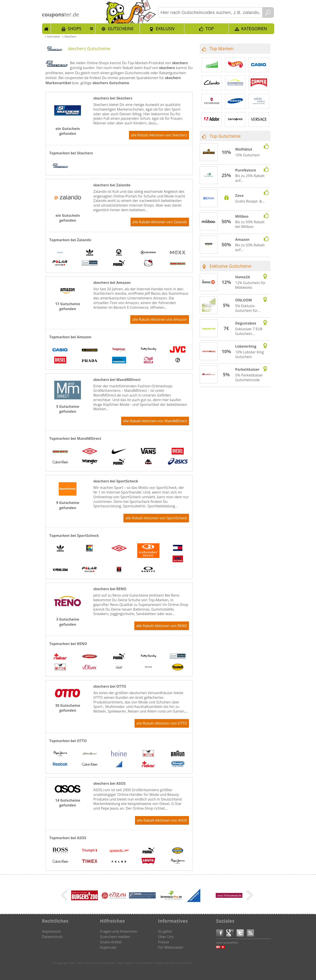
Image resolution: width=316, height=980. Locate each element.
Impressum (51, 931)
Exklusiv (165, 29)
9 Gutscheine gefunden (68, 505)
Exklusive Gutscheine (231, 266)
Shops (74, 29)
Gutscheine (121, 29)
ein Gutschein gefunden (68, 131)
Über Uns (166, 937)
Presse (164, 942)
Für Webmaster (171, 947)
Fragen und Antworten (119, 931)
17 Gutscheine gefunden (68, 306)
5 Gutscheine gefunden (68, 409)
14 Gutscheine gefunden (68, 803)
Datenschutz (52, 937)
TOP (210, 29)
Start (46, 28)
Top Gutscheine (225, 136)
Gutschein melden (115, 937)
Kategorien (254, 29)
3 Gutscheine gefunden (68, 622)
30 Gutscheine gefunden (68, 708)
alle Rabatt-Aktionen (159, 135)
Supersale (108, 947)
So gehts (165, 931)
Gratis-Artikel (111, 942)
